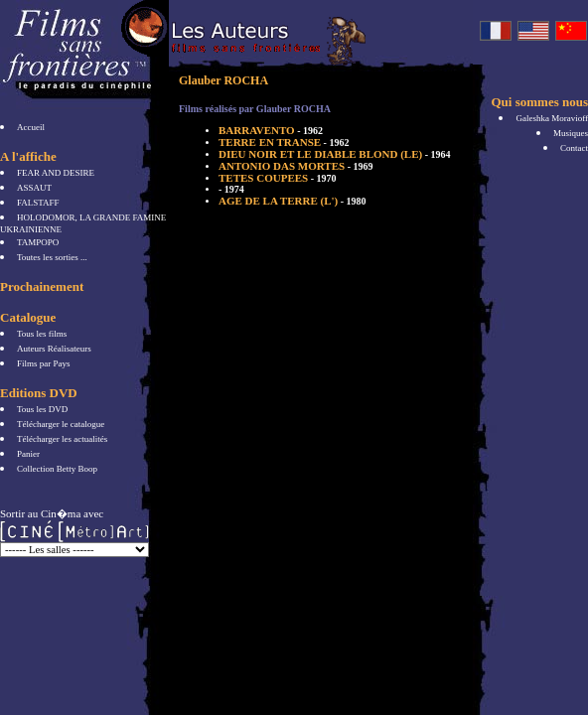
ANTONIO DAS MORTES (296, 166)
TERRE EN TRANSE (284, 142)
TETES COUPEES (278, 178)
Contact (574, 148)
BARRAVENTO (271, 130)
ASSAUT (34, 188)
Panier (28, 454)
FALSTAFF (38, 203)
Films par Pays (44, 363)
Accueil (31, 127)
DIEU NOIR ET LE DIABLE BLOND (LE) (335, 154)
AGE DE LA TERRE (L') (293, 201)
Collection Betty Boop (57, 469)
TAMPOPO (38, 242)
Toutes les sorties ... (52, 257)
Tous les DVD (42, 409)
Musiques (571, 133)
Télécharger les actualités (62, 439)
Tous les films (42, 334)
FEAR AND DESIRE (56, 173)
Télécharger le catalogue (61, 424)
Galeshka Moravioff (552, 118)
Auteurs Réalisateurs (54, 349)
